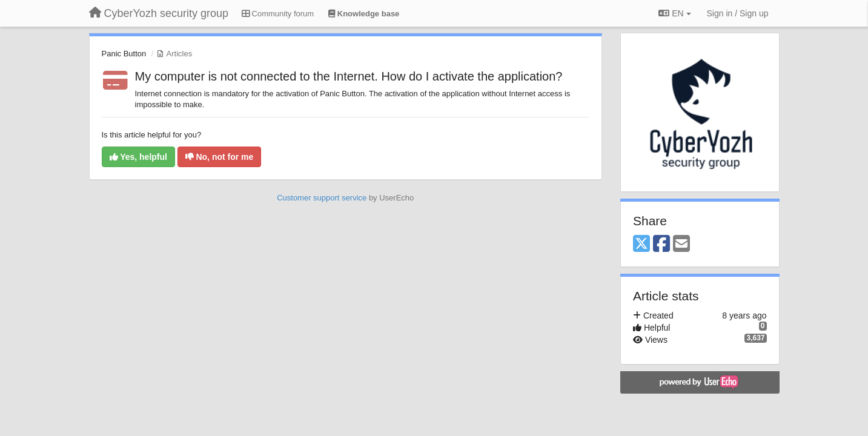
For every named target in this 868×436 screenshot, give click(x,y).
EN (674, 13)
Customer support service (322, 198)
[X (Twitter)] (641, 244)
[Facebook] (661, 244)
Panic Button (124, 54)
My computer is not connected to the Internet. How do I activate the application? (349, 76)
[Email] (681, 244)
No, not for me (220, 157)
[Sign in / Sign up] (738, 13)
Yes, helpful (138, 157)
